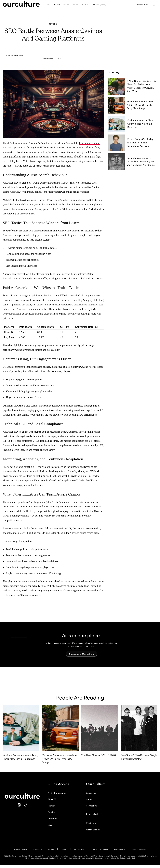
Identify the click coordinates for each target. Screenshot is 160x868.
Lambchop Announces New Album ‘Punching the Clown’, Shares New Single (139, 162)
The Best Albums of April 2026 (99, 759)
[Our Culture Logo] (21, 4)
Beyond (53, 24)
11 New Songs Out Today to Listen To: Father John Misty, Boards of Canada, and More (140, 86)
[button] (154, 5)
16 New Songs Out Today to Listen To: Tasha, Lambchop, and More (141, 143)
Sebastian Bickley (18, 55)
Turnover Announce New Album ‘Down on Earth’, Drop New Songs (141, 105)
